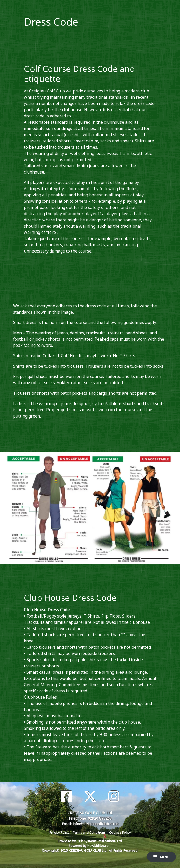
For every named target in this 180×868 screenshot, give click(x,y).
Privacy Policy (59, 833)
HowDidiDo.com (99, 846)
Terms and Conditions (89, 833)
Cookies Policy (120, 833)
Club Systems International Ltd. (99, 841)
